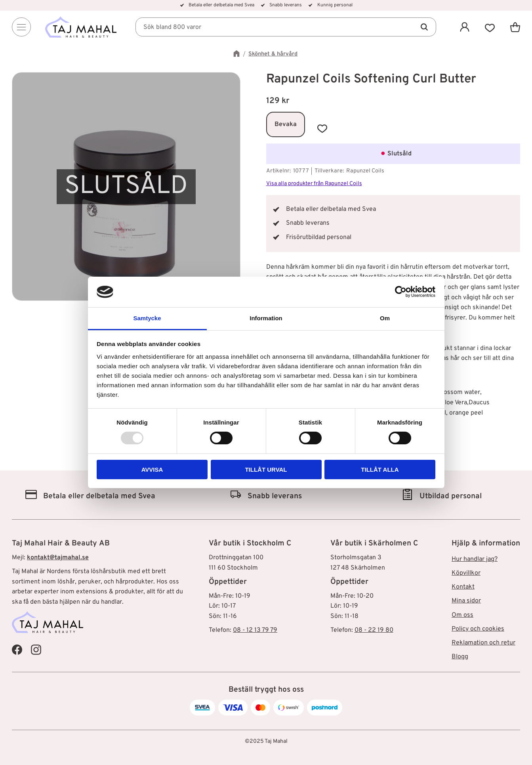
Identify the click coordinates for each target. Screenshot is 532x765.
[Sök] (424, 27)
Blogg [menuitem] (460, 657)
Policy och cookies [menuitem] (478, 629)
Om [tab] (385, 318)
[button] (490, 27)
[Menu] (21, 27)
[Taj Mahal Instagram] (36, 649)
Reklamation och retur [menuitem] (483, 643)
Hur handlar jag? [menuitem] (475, 559)
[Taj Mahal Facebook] (17, 649)
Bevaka (286, 124)
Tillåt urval (266, 470)
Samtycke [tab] (147, 318)
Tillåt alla (380, 470)
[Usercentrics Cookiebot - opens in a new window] (401, 292)
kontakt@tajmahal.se (58, 558)
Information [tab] (266, 318)
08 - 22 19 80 (374, 630)
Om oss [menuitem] (462, 615)
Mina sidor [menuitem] (466, 601)
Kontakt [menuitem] (463, 587)
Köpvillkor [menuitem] (466, 573)
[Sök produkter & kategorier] (286, 27)
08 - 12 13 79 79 (255, 630)
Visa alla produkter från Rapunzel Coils (314, 184)
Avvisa (152, 470)
